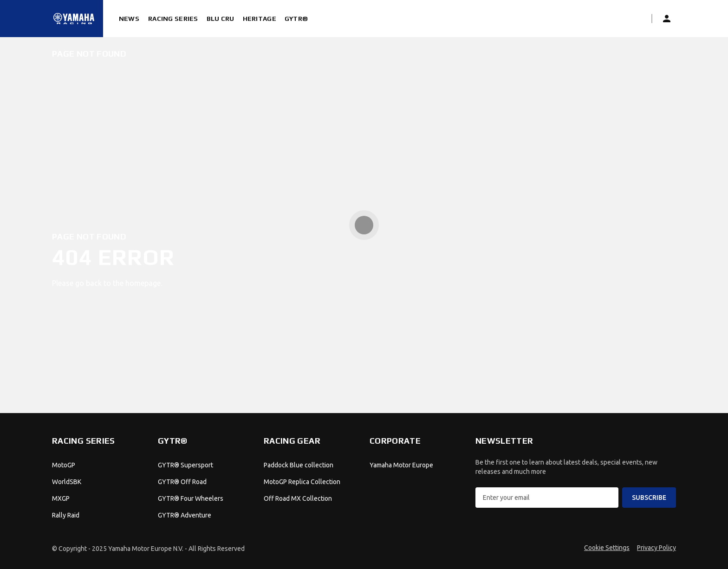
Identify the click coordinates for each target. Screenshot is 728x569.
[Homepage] (74, 19)
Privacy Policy (656, 548)
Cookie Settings (607, 548)
